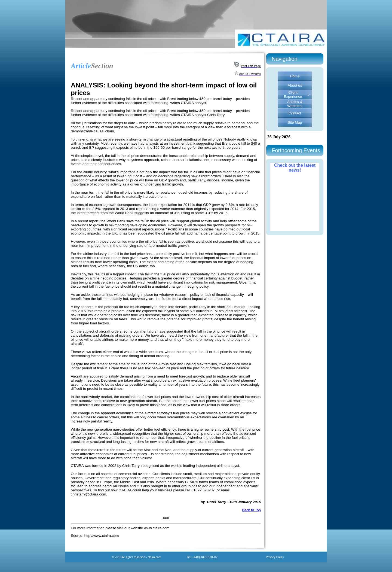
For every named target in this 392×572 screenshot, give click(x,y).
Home (295, 76)
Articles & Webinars (295, 104)
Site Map (295, 122)
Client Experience (293, 95)
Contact (295, 113)
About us (295, 85)
